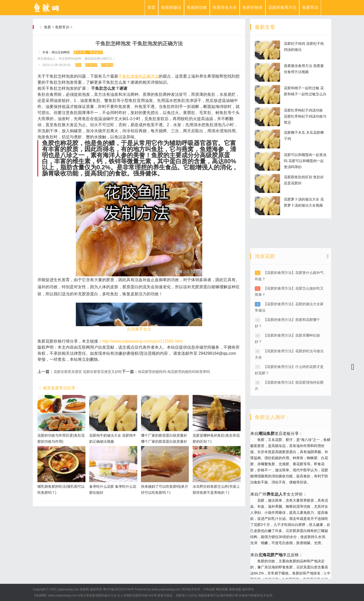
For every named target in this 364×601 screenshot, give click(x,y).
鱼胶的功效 (197, 7)
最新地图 (235, 589)
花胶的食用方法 (282, 7)
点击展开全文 (139, 329)
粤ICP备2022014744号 (118, 589)
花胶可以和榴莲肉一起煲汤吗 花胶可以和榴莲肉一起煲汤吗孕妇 (305, 161)
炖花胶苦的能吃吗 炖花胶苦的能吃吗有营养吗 (174, 372)
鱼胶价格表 (253, 7)
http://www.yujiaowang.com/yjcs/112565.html (142, 341)
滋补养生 (248, 589)
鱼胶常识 (310, 7)
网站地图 (222, 589)
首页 (151, 7)
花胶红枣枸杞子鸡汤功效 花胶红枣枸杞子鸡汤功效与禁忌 (305, 116)
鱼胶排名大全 (225, 7)
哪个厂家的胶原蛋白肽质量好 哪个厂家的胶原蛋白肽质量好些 (164, 441)
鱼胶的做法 (171, 7)
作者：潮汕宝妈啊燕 (56, 52)
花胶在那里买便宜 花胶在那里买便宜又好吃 (88, 372)
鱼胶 (48, 27)
